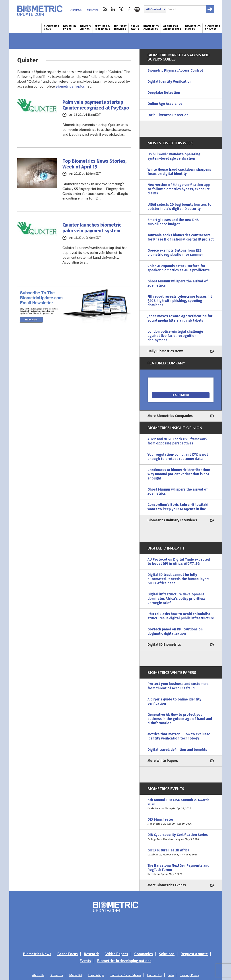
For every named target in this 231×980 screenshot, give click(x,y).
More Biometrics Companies (170, 416)
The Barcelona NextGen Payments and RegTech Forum (181, 870)
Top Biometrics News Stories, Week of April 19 (94, 164)
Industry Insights (120, 28)
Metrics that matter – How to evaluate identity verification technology (179, 736)
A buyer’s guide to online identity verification (174, 701)
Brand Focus (135, 28)
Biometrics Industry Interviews (172, 520)
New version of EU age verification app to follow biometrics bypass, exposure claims (179, 189)
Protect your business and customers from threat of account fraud (178, 686)
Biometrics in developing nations (124, 961)
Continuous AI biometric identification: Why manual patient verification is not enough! (179, 474)
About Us (76, 10)
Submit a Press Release (126, 975)
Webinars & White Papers (172, 28)
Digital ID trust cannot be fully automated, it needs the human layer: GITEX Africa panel (178, 579)
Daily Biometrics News (165, 351)
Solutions (167, 954)
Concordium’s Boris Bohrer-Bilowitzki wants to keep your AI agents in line (178, 507)
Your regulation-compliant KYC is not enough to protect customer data (178, 457)
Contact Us (154, 975)
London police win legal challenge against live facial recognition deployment (175, 336)
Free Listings (96, 975)
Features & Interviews (102, 28)
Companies (144, 954)
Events (85, 961)
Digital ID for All (70, 28)
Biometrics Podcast (212, 28)
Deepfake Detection (164, 93)
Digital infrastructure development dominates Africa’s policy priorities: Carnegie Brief (176, 599)
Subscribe (93, 10)
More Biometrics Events (167, 885)
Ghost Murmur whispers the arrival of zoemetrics (178, 283)
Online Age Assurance (165, 104)
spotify (137, 9)
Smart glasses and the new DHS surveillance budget (173, 222)
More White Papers (163, 761)
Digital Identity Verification (170, 82)
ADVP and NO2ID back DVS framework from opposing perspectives (178, 441)
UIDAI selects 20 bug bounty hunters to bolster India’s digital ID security (180, 207)
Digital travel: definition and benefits (177, 750)
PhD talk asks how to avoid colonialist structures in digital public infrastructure (181, 616)
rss (105, 9)
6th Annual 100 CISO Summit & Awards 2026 (181, 804)
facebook (129, 9)
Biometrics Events (193, 28)
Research (92, 954)
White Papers (117, 954)
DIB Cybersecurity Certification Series (181, 837)
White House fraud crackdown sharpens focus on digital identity (179, 172)
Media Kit (76, 975)
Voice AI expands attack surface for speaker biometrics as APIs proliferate (179, 268)
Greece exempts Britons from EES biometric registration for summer (175, 253)
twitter (121, 9)
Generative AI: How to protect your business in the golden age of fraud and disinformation (180, 719)
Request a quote (194, 954)
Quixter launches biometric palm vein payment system (92, 228)
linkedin (113, 9)
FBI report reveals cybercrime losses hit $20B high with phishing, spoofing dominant (180, 301)
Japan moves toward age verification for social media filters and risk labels (180, 318)
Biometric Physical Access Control (175, 70)
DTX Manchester (181, 822)
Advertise (57, 975)
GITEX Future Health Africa (181, 853)
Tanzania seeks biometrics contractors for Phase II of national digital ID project (181, 237)
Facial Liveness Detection (168, 115)
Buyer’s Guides (85, 28)
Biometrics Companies (151, 28)
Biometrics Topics (70, 86)
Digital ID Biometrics (164, 645)
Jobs (171, 975)
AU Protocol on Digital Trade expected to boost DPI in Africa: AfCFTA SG (179, 562)
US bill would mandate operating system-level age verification (174, 156)
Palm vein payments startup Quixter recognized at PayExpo (96, 105)
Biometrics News (51, 28)
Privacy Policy (190, 975)
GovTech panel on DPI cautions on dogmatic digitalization (175, 631)
